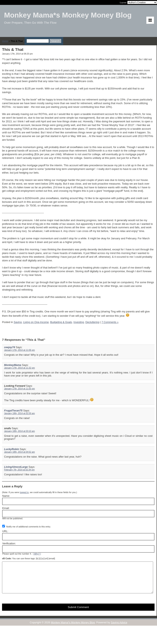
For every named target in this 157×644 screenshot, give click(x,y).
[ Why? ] (37, 554)
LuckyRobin (12, 449)
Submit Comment (78, 613)
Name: (6, 496)
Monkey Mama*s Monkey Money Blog (73, 629)
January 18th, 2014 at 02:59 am (19, 413)
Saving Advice (119, 629)
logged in (24, 492)
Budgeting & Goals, (61, 322)
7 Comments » (110, 322)
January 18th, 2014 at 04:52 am (19, 452)
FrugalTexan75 (13, 411)
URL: (5, 531)
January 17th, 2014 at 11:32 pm (19, 368)
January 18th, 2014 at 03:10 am (19, 431)
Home (5, 41)
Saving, (18, 322)
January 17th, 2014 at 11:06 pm (19, 350)
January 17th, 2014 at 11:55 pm (19, 389)
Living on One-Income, (36, 322)
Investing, (79, 322)
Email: (6, 508)
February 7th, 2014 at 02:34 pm (19, 470)
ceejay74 (10, 347)
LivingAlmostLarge (16, 467)
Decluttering (92, 322)
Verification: (9, 543)
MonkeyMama (13, 365)
